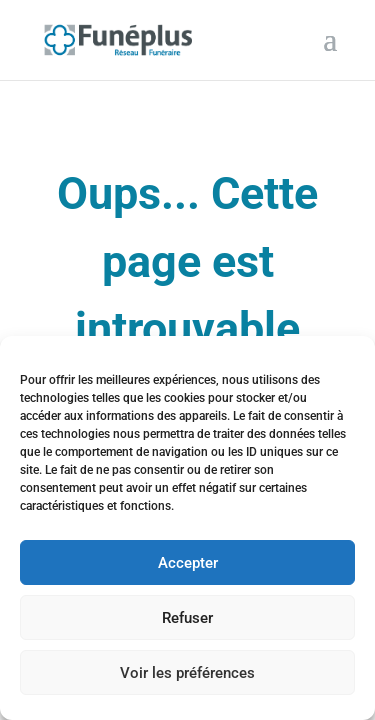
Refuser (187, 618)
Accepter (188, 563)
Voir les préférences (187, 673)
